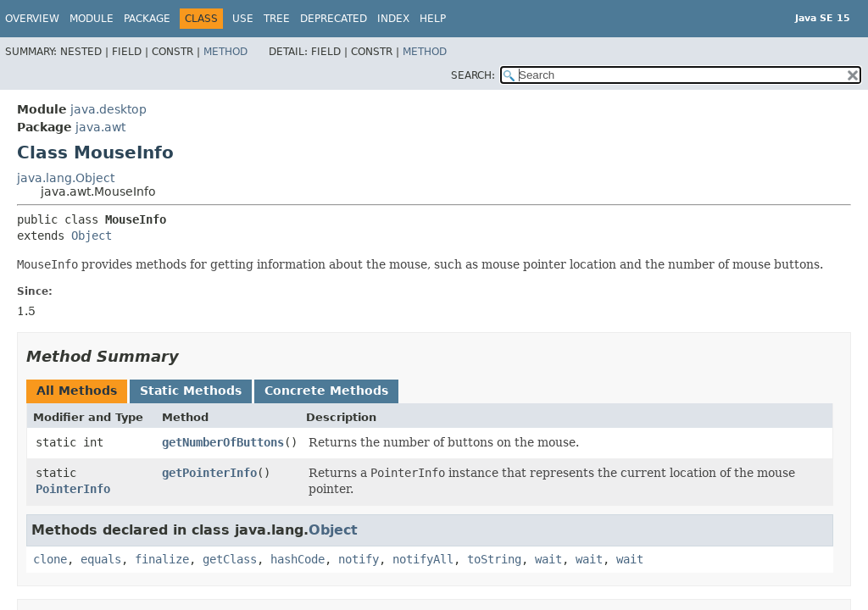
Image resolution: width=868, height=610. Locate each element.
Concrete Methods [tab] (326, 391)
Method (225, 52)
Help (433, 19)
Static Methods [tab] (191, 391)
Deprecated (334, 19)
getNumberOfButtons (223, 442)
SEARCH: (473, 75)
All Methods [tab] (77, 391)
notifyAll (423, 559)
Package (147, 19)
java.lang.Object (66, 178)
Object (92, 236)
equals (101, 559)
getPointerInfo (209, 473)
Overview (32, 19)
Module (92, 19)
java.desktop (108, 109)
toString (494, 559)
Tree (277, 19)
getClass (230, 559)
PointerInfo (73, 489)
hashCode (298, 559)
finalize (162, 559)
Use (243, 19)
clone (50, 559)
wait (548, 559)
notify (359, 559)
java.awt (100, 127)
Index (393, 19)
